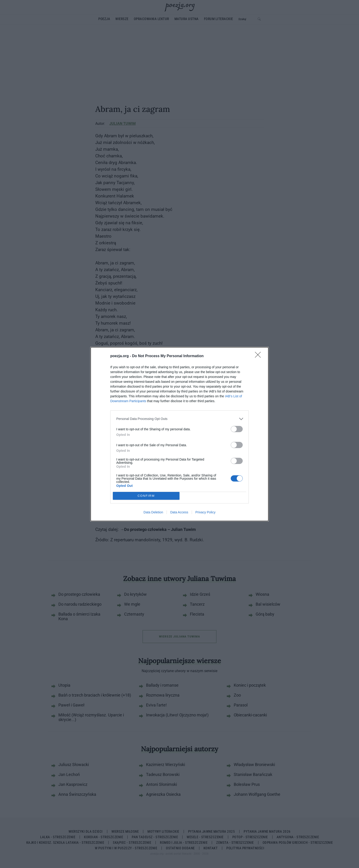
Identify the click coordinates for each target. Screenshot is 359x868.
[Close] (259, 356)
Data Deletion (153, 512)
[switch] (237, 429)
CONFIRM (146, 496)
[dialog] (179, 434)
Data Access (179, 512)
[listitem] (179, 419)
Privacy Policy (205, 512)
